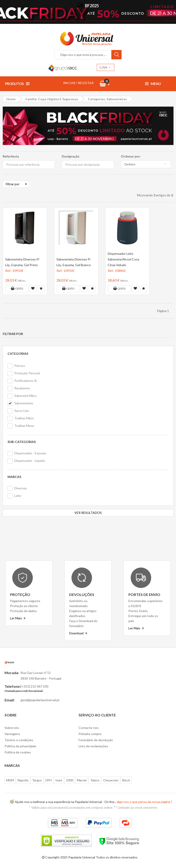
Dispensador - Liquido (30, 461)
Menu (153, 84)
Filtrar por (16, 184)
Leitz (18, 496)
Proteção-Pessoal (27, 373)
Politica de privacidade (20, 746)
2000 (70, 780)
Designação (71, 156)
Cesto (17, 288)
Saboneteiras (24, 403)
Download (78, 633)
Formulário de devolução (96, 740)
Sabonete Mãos (26, 396)
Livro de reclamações (93, 746)
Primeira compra (90, 734)
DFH (49, 780)
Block (126, 780)
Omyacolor (111, 780)
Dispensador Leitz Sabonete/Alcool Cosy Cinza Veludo (124, 259)
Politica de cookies (18, 752)
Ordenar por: (131, 156)
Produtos (17, 84)
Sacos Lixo (22, 411)
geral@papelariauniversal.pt (40, 700)
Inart (59, 780)
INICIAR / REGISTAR (78, 83)
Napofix (23, 780)
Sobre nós (12, 728)
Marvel (82, 780)
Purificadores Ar (26, 381)
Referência (11, 156)
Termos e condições (19, 740)
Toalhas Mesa (24, 426)
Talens (95, 780)
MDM (10, 780)
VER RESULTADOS (88, 513)
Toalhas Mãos (24, 418)
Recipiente (22, 388)
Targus (37, 780)
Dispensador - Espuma (30, 453)
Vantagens (12, 734)
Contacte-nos (89, 728)
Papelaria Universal (82, 857)
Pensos (20, 366)
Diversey (21, 488)
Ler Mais (18, 618)
